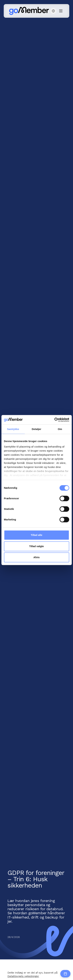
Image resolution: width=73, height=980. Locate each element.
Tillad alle (36, 535)
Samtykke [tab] (13, 429)
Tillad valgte (36, 546)
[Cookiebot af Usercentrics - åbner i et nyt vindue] (54, 420)
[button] (53, 11)
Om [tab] (60, 429)
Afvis (36, 557)
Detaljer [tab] (37, 429)
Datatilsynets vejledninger (23, 976)
